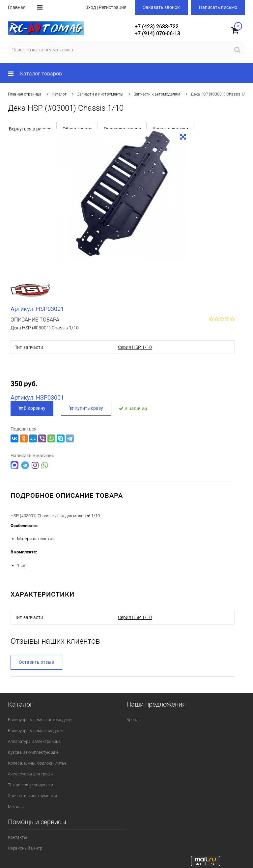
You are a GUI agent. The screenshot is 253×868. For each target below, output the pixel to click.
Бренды (134, 720)
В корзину (32, 408)
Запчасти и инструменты (100, 94)
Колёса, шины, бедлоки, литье (37, 763)
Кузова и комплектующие (33, 752)
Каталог (59, 94)
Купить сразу (86, 408)
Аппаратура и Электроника (34, 741)
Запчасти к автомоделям (157, 94)
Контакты (17, 837)
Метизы (16, 807)
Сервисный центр (25, 848)
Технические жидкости (30, 785)
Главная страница (25, 94)
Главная (17, 7)
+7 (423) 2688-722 (157, 27)
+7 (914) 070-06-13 (157, 33)
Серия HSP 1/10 (135, 347)
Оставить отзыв (36, 662)
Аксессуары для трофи (30, 774)
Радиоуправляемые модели (35, 730)
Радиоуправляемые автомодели (40, 720)
